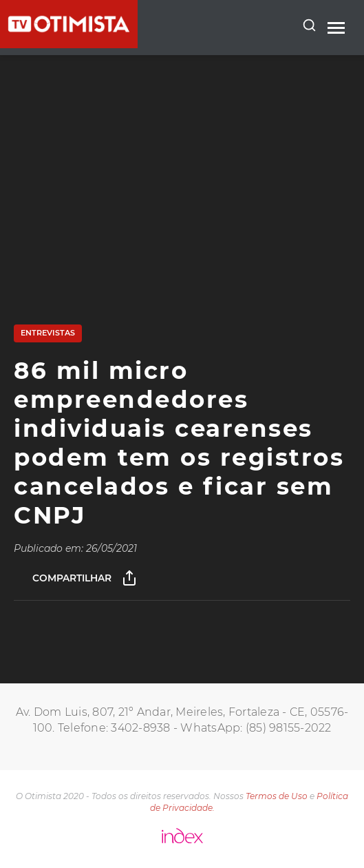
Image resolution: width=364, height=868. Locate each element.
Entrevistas (48, 333)
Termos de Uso (277, 796)
